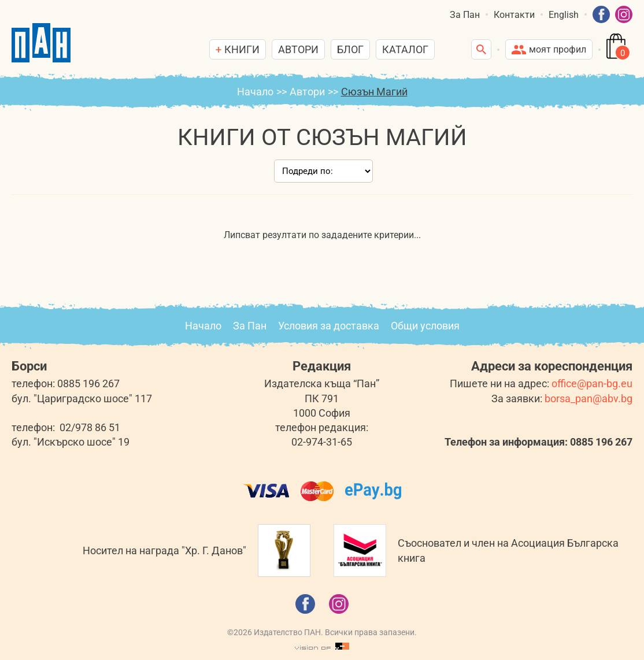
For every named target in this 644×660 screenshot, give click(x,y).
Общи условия (425, 326)
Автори (298, 49)
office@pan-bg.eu (592, 383)
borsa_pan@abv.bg (589, 398)
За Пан (465, 15)
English (564, 15)
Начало (255, 92)
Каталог (405, 49)
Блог (350, 49)
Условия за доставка (329, 326)
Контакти (514, 15)
